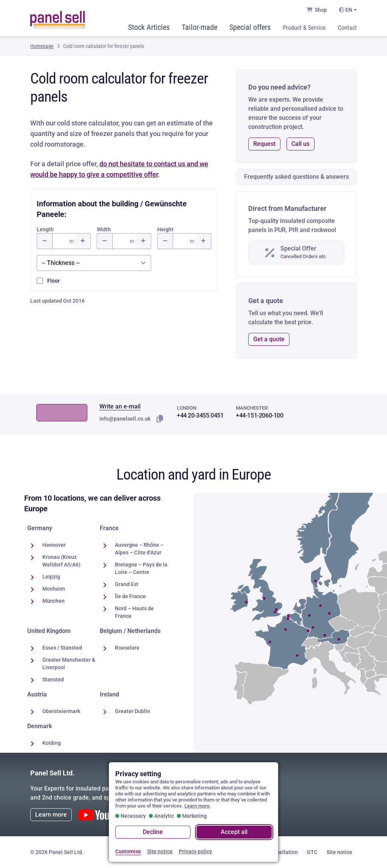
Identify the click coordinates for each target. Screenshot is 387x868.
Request (264, 144)
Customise (128, 852)
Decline (153, 832)
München (53, 601)
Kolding (52, 743)
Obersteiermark (61, 711)
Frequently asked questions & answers (296, 177)
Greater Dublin (132, 711)
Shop (317, 10)
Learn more (51, 815)
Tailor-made (200, 27)
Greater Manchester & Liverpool (69, 664)
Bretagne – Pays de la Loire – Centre (141, 568)
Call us (300, 144)
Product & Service (304, 28)
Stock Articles (149, 27)
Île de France (130, 596)
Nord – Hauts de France (134, 612)
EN (346, 10)
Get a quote (269, 339)
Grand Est (127, 584)
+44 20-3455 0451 (200, 415)
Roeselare (127, 648)
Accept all (234, 832)
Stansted (53, 679)
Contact (347, 28)
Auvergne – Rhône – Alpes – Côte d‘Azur (139, 549)
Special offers (250, 27)
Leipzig (51, 577)
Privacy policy (195, 852)
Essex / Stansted (62, 648)
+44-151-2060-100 (260, 415)
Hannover (54, 545)
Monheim (54, 589)
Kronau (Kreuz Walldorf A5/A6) (61, 561)
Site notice (339, 852)
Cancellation (283, 852)
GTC (312, 852)
